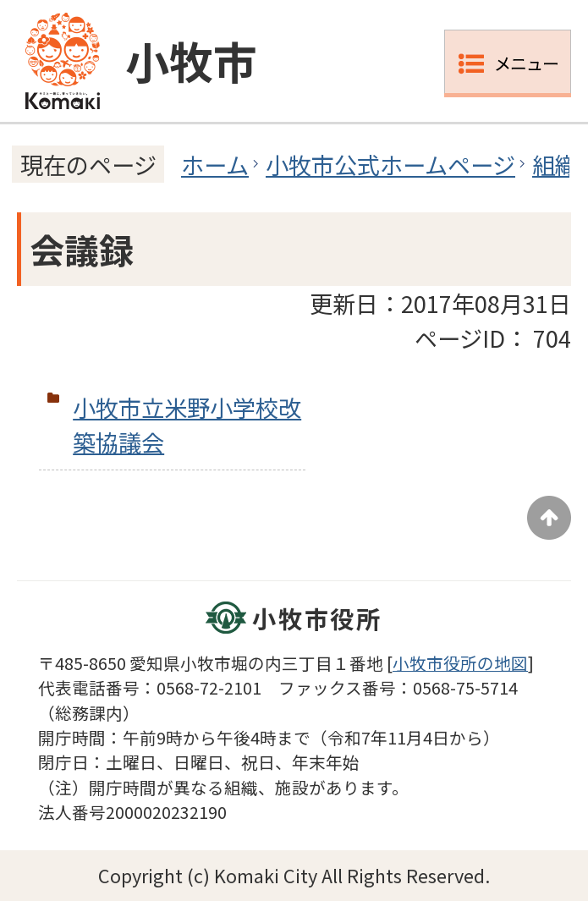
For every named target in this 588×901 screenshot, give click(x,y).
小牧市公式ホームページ (390, 164)
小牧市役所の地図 (460, 663)
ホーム (215, 164)
